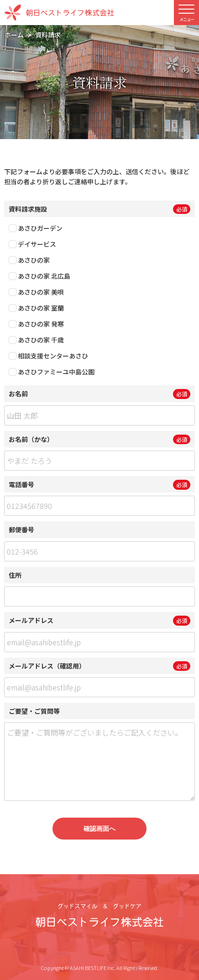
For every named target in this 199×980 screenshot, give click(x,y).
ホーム (14, 35)
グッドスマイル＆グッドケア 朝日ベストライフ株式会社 (99, 915)
